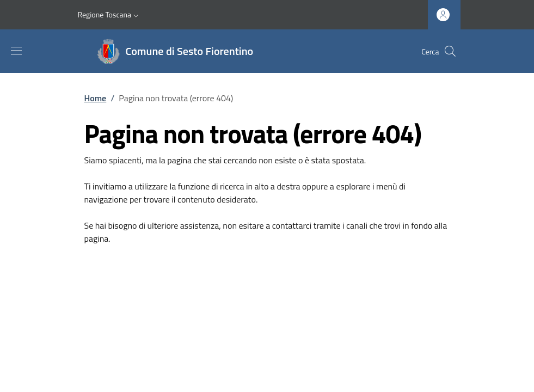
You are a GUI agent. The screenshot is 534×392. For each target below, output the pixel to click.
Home (96, 98)
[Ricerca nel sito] (450, 51)
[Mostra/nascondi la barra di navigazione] (16, 51)
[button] (110, 15)
